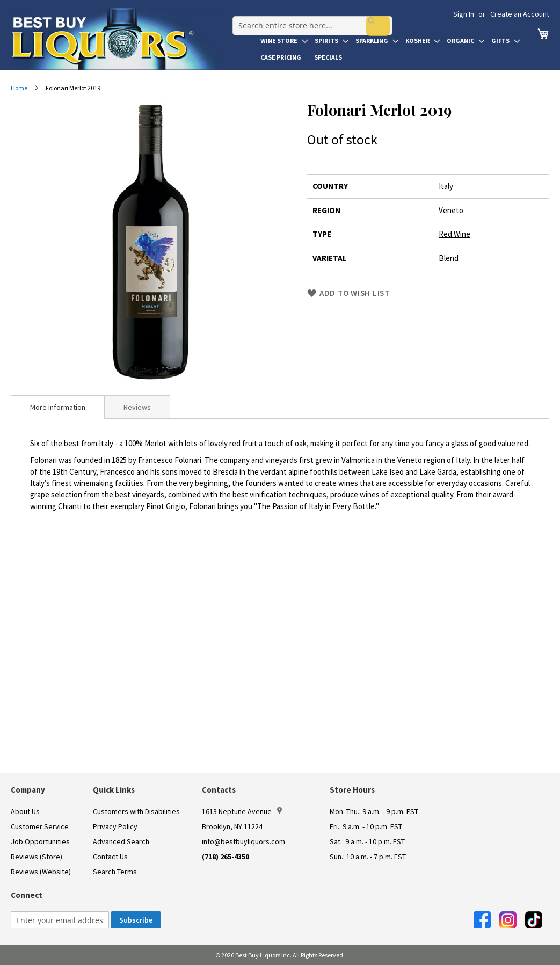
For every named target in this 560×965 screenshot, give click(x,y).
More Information (58, 407)
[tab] (58, 407)
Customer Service (40, 826)
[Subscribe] (136, 920)
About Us (25, 811)
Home (19, 88)
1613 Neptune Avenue (242, 811)
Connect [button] (27, 895)
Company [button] (28, 790)
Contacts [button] (219, 790)
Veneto (451, 210)
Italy (446, 186)
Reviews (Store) (37, 857)
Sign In (464, 14)
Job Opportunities (40, 841)
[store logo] (119, 39)
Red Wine (454, 234)
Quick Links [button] (114, 790)
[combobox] (308, 18)
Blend (449, 258)
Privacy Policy (115, 826)
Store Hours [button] (352, 790)
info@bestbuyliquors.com (243, 841)
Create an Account (520, 14)
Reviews (137, 407)
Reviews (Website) (41, 872)
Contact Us (110, 857)
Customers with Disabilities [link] (136, 811)
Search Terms (115, 872)
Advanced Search (121, 841)
